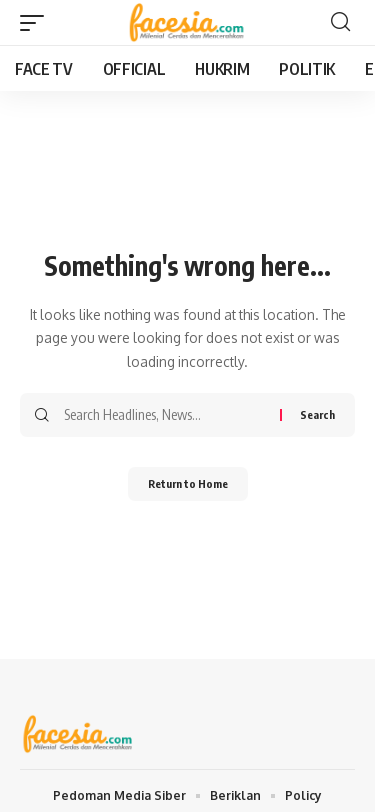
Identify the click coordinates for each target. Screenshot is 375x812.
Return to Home (188, 483)
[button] (37, 23)
